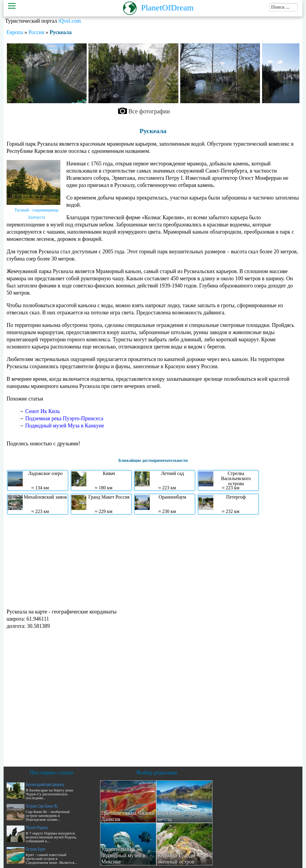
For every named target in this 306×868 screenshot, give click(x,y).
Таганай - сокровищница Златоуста (37, 214)
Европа (15, 32)
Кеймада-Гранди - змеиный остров (178, 859)
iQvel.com (69, 21)
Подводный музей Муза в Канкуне (65, 426)
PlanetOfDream (167, 8)
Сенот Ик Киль (43, 411)
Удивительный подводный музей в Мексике (123, 855)
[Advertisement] (153, 561)
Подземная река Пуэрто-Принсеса (64, 418)
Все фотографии (149, 111)
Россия (36, 32)
